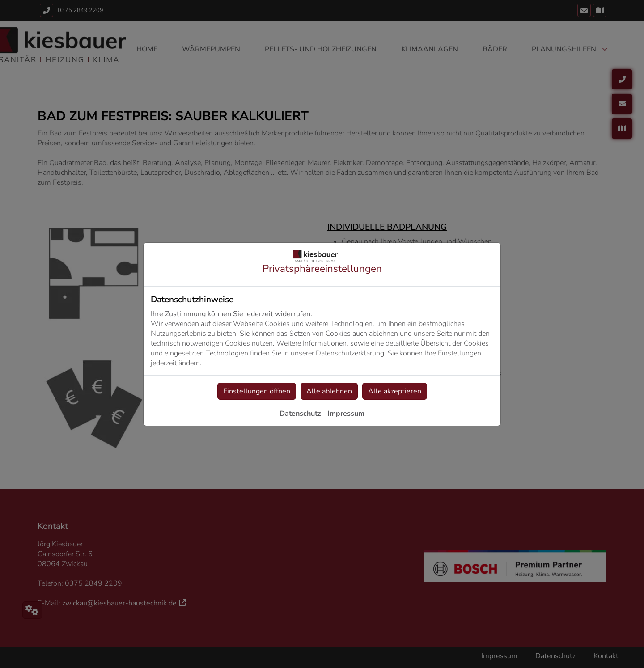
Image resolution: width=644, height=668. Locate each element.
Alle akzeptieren (395, 391)
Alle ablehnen (329, 391)
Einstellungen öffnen (257, 391)
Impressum (346, 414)
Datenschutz (300, 414)
